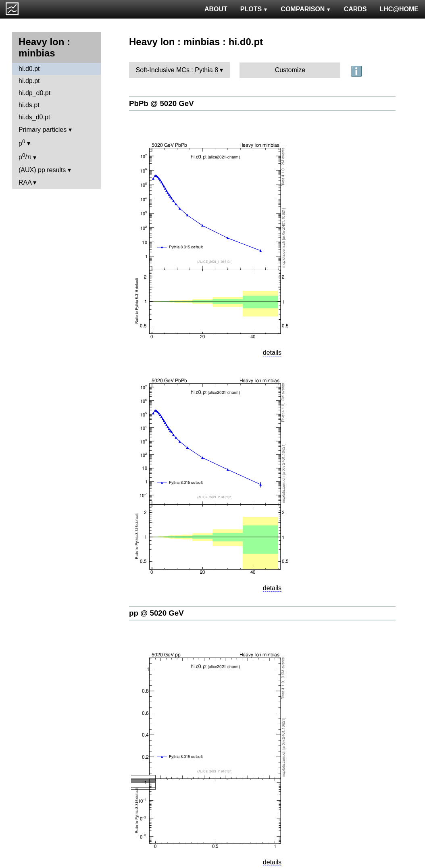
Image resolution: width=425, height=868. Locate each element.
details (272, 353)
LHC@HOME (399, 9)
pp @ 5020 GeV (156, 613)
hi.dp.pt (29, 81)
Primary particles (43, 130)
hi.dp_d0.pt (34, 93)
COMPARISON (306, 9)
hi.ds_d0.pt (34, 117)
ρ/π (25, 156)
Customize (290, 70)
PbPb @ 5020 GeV (161, 103)
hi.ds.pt (29, 105)
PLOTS (254, 9)
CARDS (355, 9)
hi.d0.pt (29, 69)
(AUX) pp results (42, 170)
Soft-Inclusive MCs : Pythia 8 (177, 70)
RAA (25, 182)
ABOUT (216, 9)
